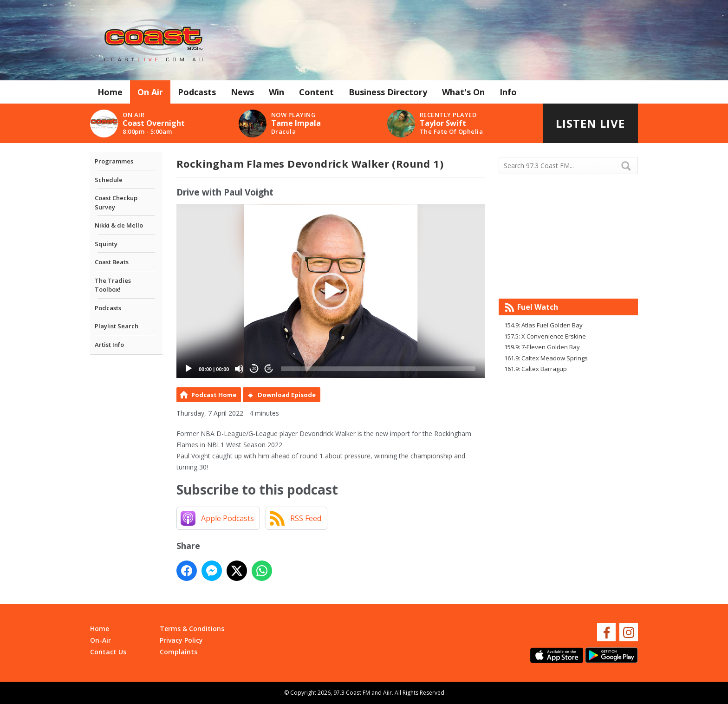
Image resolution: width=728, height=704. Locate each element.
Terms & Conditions (192, 629)
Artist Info (109, 345)
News (242, 92)
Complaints (179, 652)
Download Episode (287, 395)
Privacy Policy (181, 640)
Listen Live (590, 123)
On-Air (101, 640)
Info (508, 92)
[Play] (188, 369)
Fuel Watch (538, 307)
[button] (331, 291)
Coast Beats (112, 262)
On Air (150, 92)
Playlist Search (117, 326)
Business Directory (388, 92)
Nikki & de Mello (119, 225)
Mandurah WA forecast (568, 280)
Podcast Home (214, 395)
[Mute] (239, 369)
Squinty (106, 244)
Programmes (114, 161)
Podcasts (197, 92)
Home (110, 92)
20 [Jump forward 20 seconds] (269, 368)
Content (316, 92)
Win (276, 92)
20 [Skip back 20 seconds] (254, 368)
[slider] (378, 369)
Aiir (387, 693)
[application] (331, 291)
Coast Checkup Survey (116, 202)
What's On (463, 92)
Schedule (109, 180)
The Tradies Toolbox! (113, 285)
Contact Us (108, 652)
